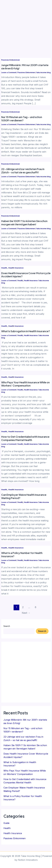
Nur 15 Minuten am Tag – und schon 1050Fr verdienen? (22, 119)
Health (4, 268)
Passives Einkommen (11, 60)
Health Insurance (16, 268)
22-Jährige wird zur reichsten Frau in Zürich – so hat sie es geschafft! (23, 171)
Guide (6, 823)
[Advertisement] (26, 27)
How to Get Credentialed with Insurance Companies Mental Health (25, 438)
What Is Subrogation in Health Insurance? (26, 331)
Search (7, 626)
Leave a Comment (9, 73)
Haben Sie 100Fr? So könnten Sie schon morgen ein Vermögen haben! (24, 223)
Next (26, 613)
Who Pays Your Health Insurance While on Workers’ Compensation (25, 384)
